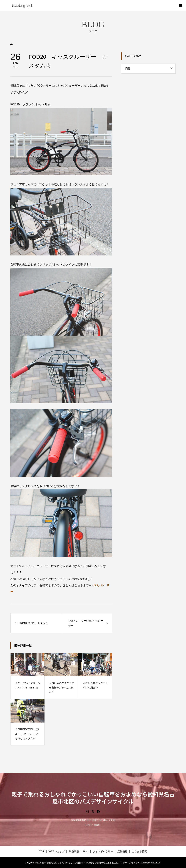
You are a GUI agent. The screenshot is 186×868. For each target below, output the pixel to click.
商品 (128, 68)
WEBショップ (56, 851)
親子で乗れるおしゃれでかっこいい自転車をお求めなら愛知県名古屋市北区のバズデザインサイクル (93, 798)
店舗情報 (122, 851)
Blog (86, 851)
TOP (42, 851)
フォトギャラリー (103, 851)
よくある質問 (139, 851)
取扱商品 (74, 851)
